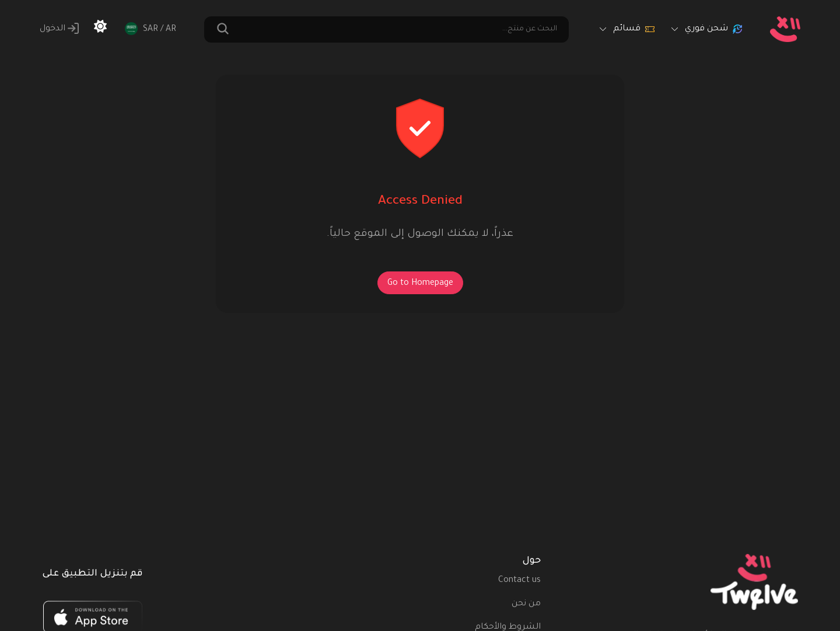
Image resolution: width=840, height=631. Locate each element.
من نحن (526, 604)
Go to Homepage (420, 284)
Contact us (519, 581)
